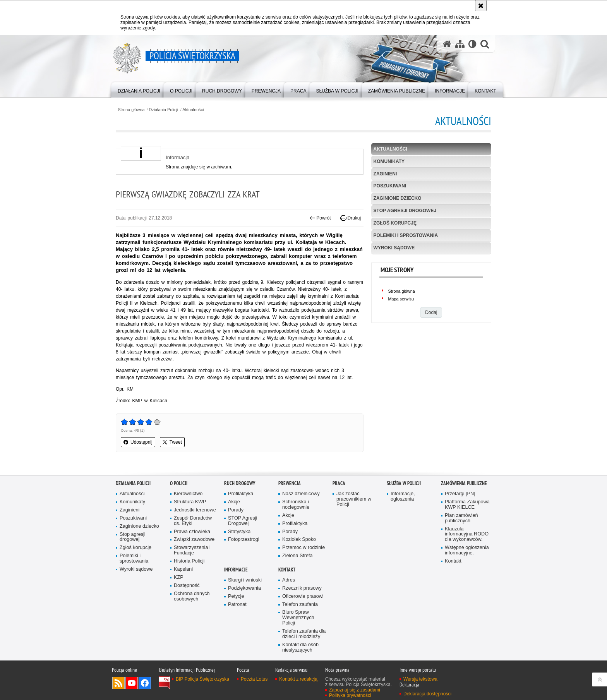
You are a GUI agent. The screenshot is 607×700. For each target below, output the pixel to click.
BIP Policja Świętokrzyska (202, 679)
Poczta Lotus (254, 679)
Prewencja (290, 483)
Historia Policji (189, 561)
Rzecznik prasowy (302, 588)
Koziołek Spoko (299, 540)
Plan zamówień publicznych (461, 518)
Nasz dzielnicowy (301, 494)
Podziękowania (244, 588)
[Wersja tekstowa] (472, 44)
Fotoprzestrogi (244, 540)
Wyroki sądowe (394, 248)
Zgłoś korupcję (395, 223)
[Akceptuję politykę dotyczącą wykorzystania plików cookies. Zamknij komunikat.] (481, 6)
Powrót (320, 218)
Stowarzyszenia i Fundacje (192, 550)
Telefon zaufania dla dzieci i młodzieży (304, 634)
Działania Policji (164, 110)
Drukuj (351, 218)
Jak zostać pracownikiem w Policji (354, 499)
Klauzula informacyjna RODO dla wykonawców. (467, 534)
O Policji (179, 483)
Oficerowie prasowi (303, 596)
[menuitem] (139, 89)
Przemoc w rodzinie (303, 548)
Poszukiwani (390, 186)
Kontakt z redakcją (298, 679)
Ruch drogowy (240, 483)
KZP (179, 577)
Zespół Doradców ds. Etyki (193, 521)
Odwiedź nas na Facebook (145, 683)
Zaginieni (385, 174)
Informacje (236, 570)
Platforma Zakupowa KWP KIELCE (467, 505)
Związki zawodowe (194, 540)
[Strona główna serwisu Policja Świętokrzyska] (447, 44)
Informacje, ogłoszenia (403, 497)
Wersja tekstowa (420, 679)
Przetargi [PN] (460, 494)
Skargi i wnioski (245, 580)
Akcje (234, 502)
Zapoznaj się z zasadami (355, 690)
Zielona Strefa (297, 556)
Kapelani (183, 569)
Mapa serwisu (401, 299)
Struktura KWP (190, 502)
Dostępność (187, 586)
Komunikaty (389, 161)
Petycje (236, 596)
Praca (339, 483)
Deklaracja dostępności (427, 694)
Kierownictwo (188, 494)
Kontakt (453, 561)
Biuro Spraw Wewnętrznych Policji (298, 618)
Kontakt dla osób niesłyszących (300, 648)
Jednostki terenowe (195, 510)
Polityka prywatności (350, 695)
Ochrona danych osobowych (192, 596)
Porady (236, 510)
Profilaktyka (241, 494)
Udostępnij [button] (138, 442)
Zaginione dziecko (398, 198)
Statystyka (239, 532)
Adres (289, 580)
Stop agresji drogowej (405, 211)
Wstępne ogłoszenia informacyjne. (467, 550)
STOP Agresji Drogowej (243, 521)
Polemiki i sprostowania (406, 235)
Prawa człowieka (192, 532)
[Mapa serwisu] (460, 44)
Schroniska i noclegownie (296, 505)
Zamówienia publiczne (464, 483)
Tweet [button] (172, 442)
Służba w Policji (404, 483)
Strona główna (131, 110)
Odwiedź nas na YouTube (132, 683)
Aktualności (193, 110)
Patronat (237, 605)
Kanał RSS (118, 683)
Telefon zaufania (300, 605)
